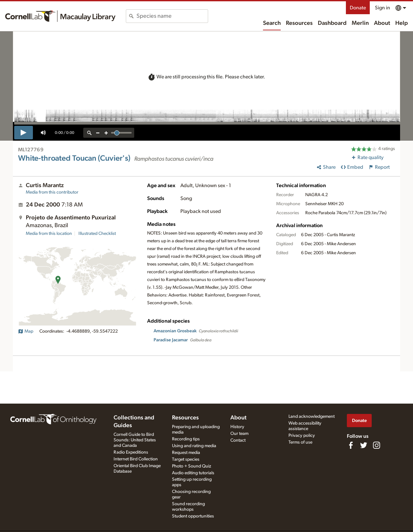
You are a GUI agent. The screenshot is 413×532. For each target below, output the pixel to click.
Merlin (360, 23)
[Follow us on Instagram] (377, 445)
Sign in (383, 8)
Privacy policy (302, 436)
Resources (299, 23)
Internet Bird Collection (136, 459)
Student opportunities (193, 516)
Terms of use (300, 442)
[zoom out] (98, 133)
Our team (239, 434)
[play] (24, 133)
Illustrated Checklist (97, 234)
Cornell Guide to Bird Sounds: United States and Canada (135, 440)
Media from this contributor (52, 192)
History (237, 427)
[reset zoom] (89, 133)
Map (26, 331)
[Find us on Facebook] (351, 445)
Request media (186, 453)
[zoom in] (106, 133)
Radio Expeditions (131, 452)
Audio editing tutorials (193, 473)
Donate (358, 8)
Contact (238, 440)
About (382, 23)
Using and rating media (194, 446)
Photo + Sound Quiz (191, 466)
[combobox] (172, 16)
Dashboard (332, 23)
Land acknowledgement (312, 417)
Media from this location (49, 234)
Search (272, 23)
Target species (186, 459)
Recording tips (186, 439)
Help (402, 23)
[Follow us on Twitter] (364, 445)
